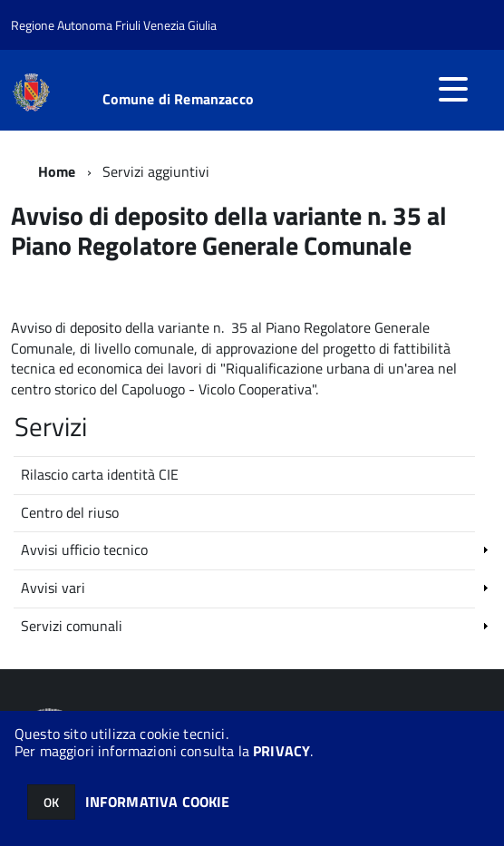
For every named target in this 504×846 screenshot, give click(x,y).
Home (57, 171)
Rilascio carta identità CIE (100, 474)
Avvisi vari (53, 588)
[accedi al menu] (453, 89)
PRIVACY (281, 751)
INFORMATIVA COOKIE (158, 802)
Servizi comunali (72, 626)
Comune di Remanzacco (178, 99)
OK (51, 802)
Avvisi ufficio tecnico (84, 549)
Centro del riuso (70, 512)
